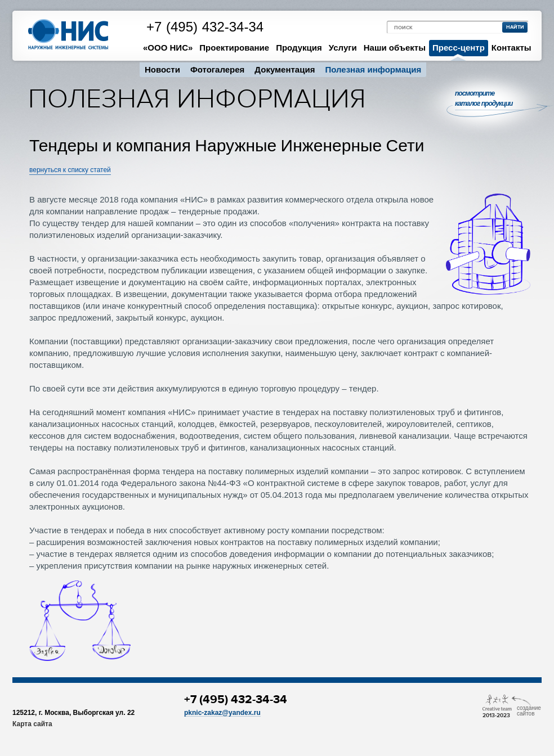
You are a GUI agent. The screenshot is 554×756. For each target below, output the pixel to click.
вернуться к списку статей (70, 170)
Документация (285, 69)
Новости (162, 69)
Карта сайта (32, 724)
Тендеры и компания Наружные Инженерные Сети (227, 146)
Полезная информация (373, 69)
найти (515, 27)
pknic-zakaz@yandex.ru (222, 713)
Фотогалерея (217, 69)
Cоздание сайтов (529, 708)
